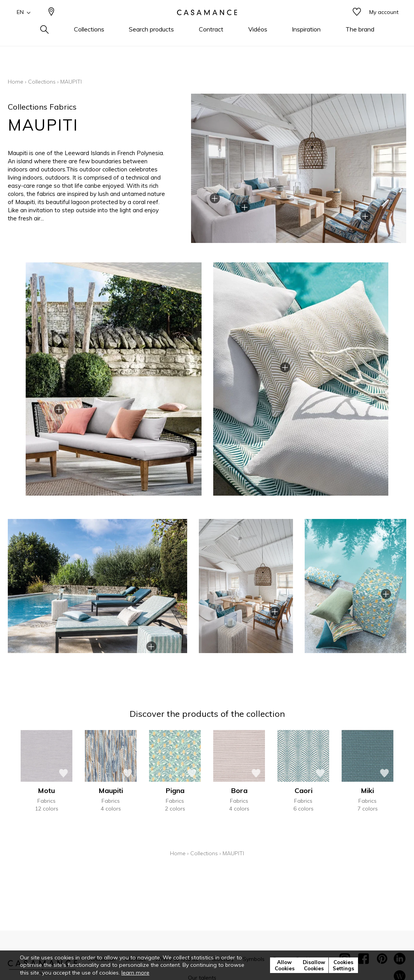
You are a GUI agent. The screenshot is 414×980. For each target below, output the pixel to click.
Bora (239, 790)
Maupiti (111, 790)
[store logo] (207, 24)
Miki (368, 790)
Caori (303, 790)
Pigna (175, 790)
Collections (42, 82)
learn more (135, 973)
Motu (46, 790)
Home (16, 82)
